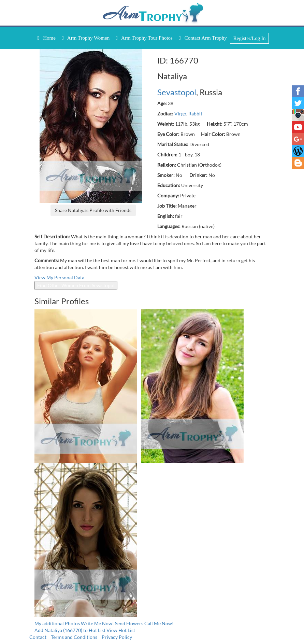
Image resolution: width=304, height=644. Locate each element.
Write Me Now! (97, 623)
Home (47, 38)
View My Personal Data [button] (59, 277)
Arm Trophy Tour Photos (144, 38)
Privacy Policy (117, 637)
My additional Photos (57, 623)
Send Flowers (130, 623)
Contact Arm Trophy (203, 38)
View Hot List (121, 630)
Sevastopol (177, 92)
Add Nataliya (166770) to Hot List (70, 630)
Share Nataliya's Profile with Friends (93, 210)
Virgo (180, 114)
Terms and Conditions (74, 637)
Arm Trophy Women (86, 38)
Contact (38, 637)
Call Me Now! (159, 623)
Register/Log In (250, 38)
